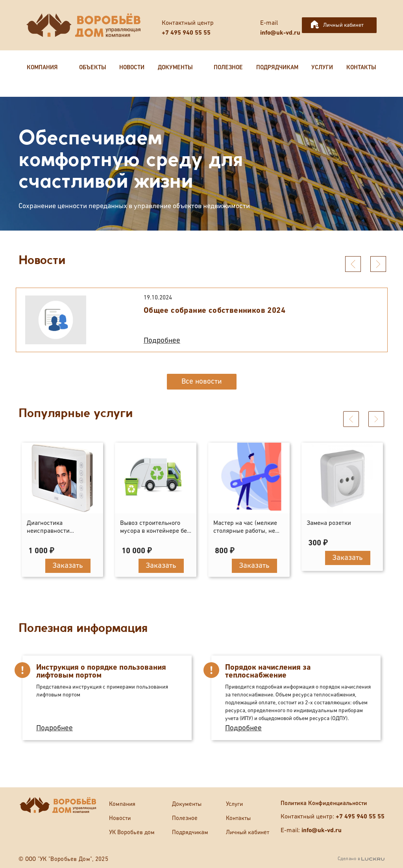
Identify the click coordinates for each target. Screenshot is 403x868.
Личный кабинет (343, 25)
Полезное (185, 818)
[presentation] (353, 264)
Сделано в (361, 859)
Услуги (234, 804)
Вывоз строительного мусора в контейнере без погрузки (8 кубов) (155, 531)
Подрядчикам (190, 832)
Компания (122, 804)
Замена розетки (329, 523)
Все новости (202, 381)
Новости (120, 818)
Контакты (238, 818)
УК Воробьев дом (132, 832)
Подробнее (162, 341)
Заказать (68, 566)
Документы (187, 804)
